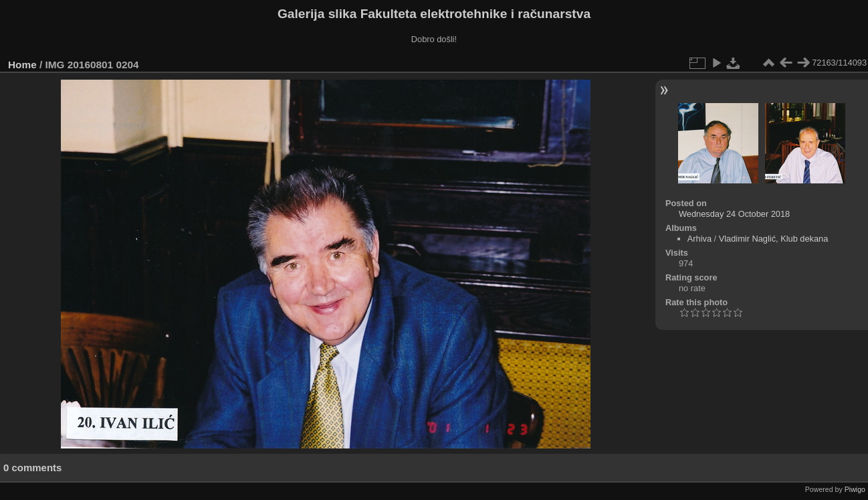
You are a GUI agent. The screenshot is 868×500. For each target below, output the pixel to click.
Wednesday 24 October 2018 (734, 214)
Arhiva (699, 239)
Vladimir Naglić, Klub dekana (774, 239)
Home (22, 65)
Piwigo (855, 489)
